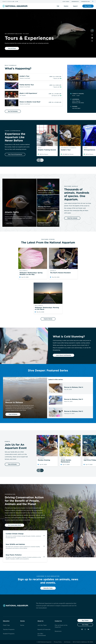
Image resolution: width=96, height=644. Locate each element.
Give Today (85, 625)
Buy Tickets (85, 620)
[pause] (92, 31)
